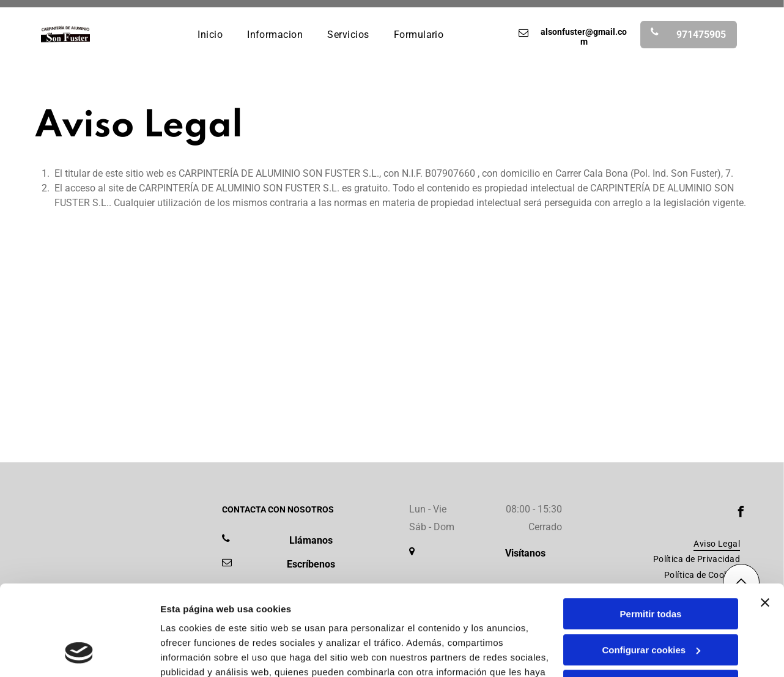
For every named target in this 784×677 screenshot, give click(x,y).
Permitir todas (651, 532)
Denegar (651, 603)
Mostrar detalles (196, 653)
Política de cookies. (250, 619)
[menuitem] (210, 34)
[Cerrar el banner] (765, 520)
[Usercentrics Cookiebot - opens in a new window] (79, 653)
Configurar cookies (651, 567)
